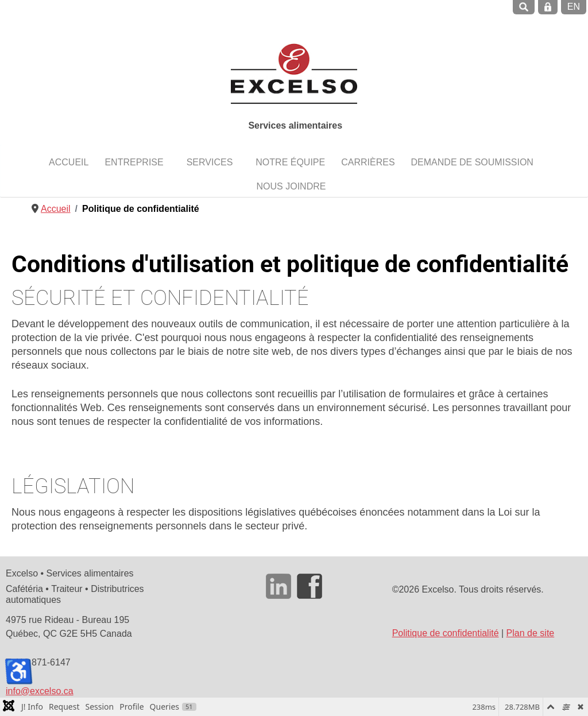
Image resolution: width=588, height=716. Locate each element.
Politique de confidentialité (446, 633)
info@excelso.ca (40, 691)
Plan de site (531, 633)
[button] (137, 162)
